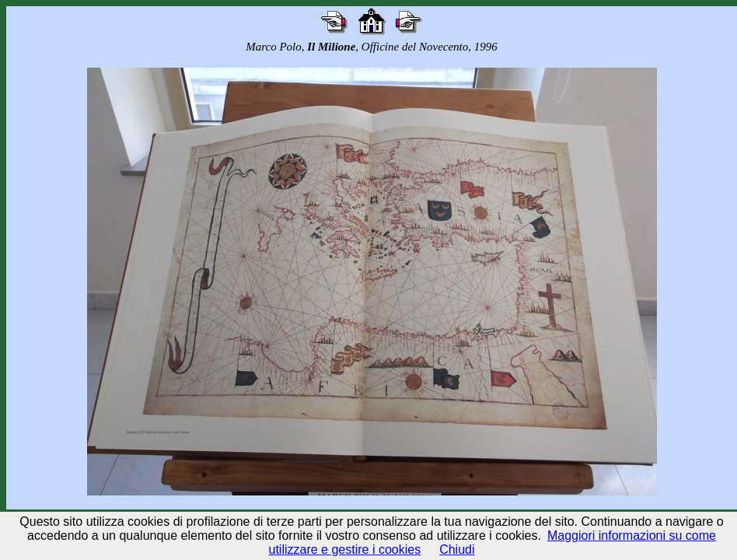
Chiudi (457, 549)
